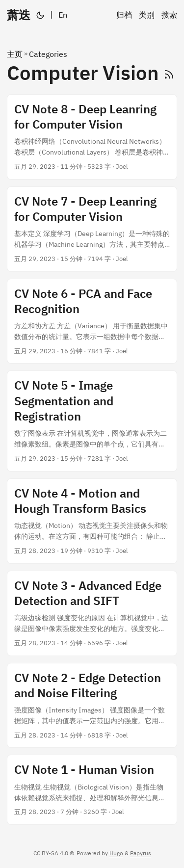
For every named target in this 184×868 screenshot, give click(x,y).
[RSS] (169, 73)
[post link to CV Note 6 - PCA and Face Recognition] (92, 321)
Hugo (116, 853)
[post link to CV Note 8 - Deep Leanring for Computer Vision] (92, 137)
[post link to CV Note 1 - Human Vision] (92, 790)
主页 (15, 54)
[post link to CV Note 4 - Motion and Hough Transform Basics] (92, 521)
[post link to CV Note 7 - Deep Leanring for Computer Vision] (92, 229)
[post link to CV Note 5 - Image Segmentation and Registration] (92, 421)
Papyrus (141, 853)
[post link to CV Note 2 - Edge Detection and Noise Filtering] (92, 706)
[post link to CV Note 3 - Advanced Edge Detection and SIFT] (92, 613)
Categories (48, 54)
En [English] (63, 15)
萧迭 (19, 15)
